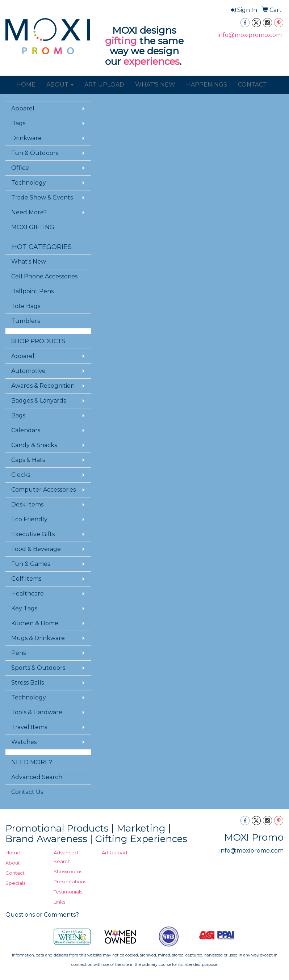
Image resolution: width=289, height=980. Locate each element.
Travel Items (29, 727)
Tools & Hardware (37, 712)
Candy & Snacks (34, 445)
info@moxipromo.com (250, 35)
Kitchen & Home (35, 623)
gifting (121, 41)
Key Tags (24, 608)
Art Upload (114, 853)
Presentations (70, 882)
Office (20, 168)
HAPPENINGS (207, 85)
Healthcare (28, 594)
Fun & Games (31, 564)
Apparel (23, 108)
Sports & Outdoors (38, 668)
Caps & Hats (28, 460)
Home (13, 853)
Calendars (26, 430)
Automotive (28, 371)
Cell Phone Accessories (44, 276)
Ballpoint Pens (32, 291)
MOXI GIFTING (33, 227)
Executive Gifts (33, 534)
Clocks (21, 475)
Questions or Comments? (42, 915)
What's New (29, 262)
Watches (24, 742)
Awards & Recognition (43, 386)
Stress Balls (28, 683)
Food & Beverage (36, 549)
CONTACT (252, 85)
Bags (18, 123)
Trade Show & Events (42, 197)
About (13, 863)
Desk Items (27, 504)
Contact (15, 873)
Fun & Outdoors (35, 153)
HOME (26, 85)
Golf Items (26, 579)
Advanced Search (37, 777)
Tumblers (26, 321)
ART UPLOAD (104, 85)
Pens (18, 653)
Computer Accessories (43, 490)
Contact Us (27, 792)
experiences (152, 62)
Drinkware (26, 138)
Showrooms (68, 871)
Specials (15, 883)
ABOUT (60, 85)
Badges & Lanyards (39, 401)
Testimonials (68, 892)
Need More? (29, 212)
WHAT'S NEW (155, 85)
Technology (29, 183)
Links (59, 902)
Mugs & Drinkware (38, 638)
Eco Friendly (29, 519)
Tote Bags (26, 306)
